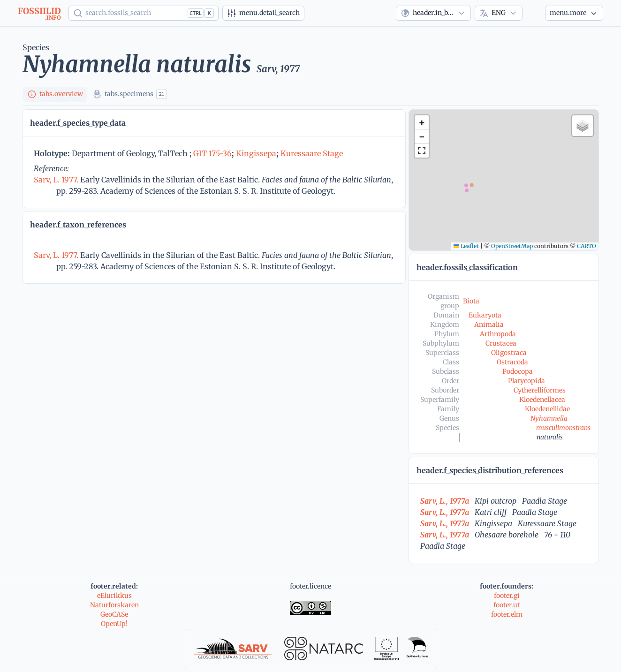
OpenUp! (114, 624)
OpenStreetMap (512, 246)
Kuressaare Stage (312, 153)
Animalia (489, 325)
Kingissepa (256, 153)
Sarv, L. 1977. (57, 180)
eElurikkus (114, 596)
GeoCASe (114, 614)
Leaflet (466, 246)
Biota (471, 301)
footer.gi (507, 596)
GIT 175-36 (212, 153)
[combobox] (433, 13)
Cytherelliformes (540, 390)
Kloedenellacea (542, 400)
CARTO (587, 246)
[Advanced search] (263, 13)
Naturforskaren (114, 605)
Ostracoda (512, 362)
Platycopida (526, 381)
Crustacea (501, 343)
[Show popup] (144, 13)
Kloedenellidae (547, 409)
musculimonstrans (563, 428)
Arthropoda (498, 334)
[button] (422, 122)
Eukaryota (485, 315)
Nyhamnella (549, 418)
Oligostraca (509, 353)
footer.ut (507, 605)
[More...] (574, 13)
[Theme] (534, 13)
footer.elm (507, 614)
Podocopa (518, 371)
